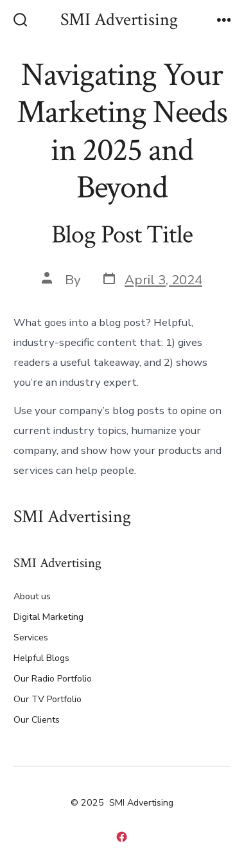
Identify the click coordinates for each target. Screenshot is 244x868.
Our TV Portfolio (48, 699)
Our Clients (37, 720)
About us (32, 596)
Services (31, 637)
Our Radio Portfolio (53, 679)
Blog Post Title (122, 235)
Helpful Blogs (41, 658)
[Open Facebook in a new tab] (122, 837)
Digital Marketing (48, 617)
